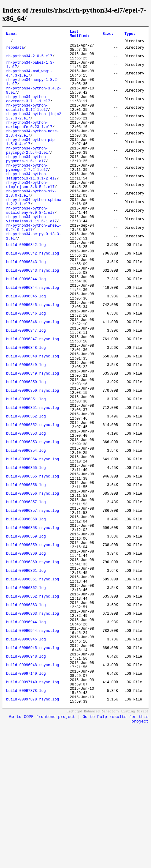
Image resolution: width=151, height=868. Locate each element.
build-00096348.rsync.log (33, 426)
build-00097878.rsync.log (33, 843)
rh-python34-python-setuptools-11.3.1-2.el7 (31, 208)
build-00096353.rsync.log (33, 530)
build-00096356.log (26, 582)
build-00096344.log (26, 332)
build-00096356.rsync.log (33, 593)
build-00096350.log (26, 457)
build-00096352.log (26, 499)
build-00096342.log (26, 291)
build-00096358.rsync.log (33, 634)
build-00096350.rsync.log (33, 468)
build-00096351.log (26, 478)
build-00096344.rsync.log (33, 343)
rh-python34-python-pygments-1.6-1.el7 (27, 187)
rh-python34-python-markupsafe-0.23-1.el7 (29, 145)
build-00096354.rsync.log (33, 551)
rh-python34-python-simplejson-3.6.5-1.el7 (30, 218)
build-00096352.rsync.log (33, 509)
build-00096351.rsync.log (33, 489)
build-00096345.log (26, 353)
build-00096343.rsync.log (33, 322)
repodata (15, 51)
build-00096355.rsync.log (33, 572)
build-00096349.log (26, 437)
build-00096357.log (26, 603)
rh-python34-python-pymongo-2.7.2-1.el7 (27, 197)
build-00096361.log (26, 687)
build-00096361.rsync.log (33, 697)
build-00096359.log (26, 645)
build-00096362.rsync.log (33, 718)
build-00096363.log (26, 728)
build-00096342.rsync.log (33, 301)
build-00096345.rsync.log (33, 364)
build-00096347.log (26, 395)
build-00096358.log (26, 624)
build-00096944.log (26, 749)
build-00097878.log (26, 832)
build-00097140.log (26, 811)
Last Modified (80, 35)
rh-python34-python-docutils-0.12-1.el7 (27, 124)
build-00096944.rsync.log (33, 759)
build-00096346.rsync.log (33, 385)
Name (12, 35)
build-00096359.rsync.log (33, 655)
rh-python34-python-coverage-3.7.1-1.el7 (28, 114)
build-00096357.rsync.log (33, 614)
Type (130, 35)
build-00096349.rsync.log (33, 447)
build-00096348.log (26, 416)
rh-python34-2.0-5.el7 (29, 62)
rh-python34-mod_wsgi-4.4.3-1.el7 (29, 83)
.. (8, 44)
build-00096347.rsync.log (33, 405)
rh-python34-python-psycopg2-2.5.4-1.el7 (28, 176)
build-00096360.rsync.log (33, 676)
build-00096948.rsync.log (33, 801)
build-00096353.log (26, 520)
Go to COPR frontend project (42, 861)
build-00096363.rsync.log (33, 739)
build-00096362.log (26, 707)
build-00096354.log (26, 541)
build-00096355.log (26, 562)
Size (108, 35)
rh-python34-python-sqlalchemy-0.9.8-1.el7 (30, 249)
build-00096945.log (26, 770)
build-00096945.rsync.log (33, 780)
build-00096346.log (26, 374)
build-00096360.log (26, 666)
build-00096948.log (26, 791)
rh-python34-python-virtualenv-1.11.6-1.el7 (31, 260)
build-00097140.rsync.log (33, 822)
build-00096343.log (26, 312)
